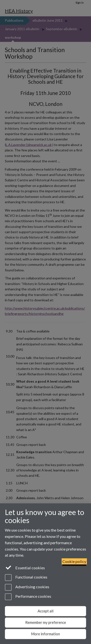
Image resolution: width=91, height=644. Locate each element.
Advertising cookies (27, 587)
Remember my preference (46, 622)
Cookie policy (74, 561)
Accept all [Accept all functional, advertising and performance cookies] (45, 611)
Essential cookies (25, 567)
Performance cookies (28, 597)
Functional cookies (26, 578)
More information (45, 634)
